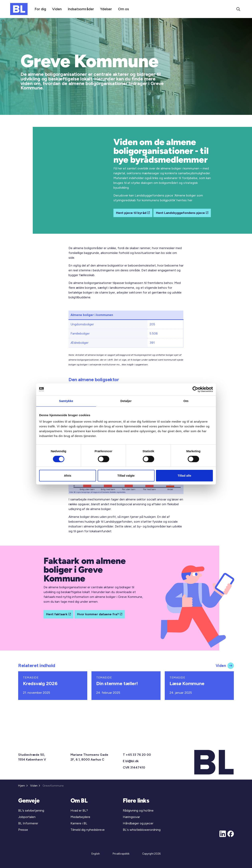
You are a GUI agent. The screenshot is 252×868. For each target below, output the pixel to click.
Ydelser (106, 9)
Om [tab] (186, 401)
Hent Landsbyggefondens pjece (182, 213)
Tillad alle (184, 476)
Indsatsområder (81, 9)
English (96, 854)
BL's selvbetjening (31, 810)
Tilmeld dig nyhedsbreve (88, 830)
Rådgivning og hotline (138, 810)
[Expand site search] (238, 9)
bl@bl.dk (132, 761)
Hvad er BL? (79, 810)
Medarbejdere (80, 817)
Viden (57, 9)
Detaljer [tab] (126, 401)
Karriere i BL (79, 823)
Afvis (68, 476)
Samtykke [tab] (66, 401)
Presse (23, 830)
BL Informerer (28, 823)
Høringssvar (131, 817)
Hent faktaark (59, 614)
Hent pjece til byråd (133, 213)
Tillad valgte (126, 476)
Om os (123, 9)
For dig (40, 9)
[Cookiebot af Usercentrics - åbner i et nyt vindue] (195, 389)
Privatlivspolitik (121, 854)
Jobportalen (27, 817)
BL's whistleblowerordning (142, 830)
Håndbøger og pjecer (138, 823)
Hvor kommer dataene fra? (100, 614)
